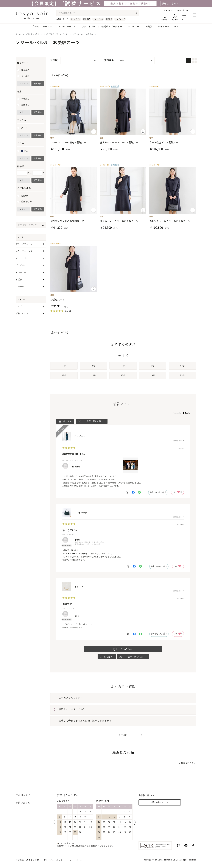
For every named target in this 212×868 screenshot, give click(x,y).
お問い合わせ (183, 11)
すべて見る (123, 735)
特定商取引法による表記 (27, 860)
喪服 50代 (87, 19)
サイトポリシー (77, 860)
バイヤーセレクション (169, 27)
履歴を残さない (189, 763)
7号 (123, 366)
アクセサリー (89, 27)
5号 (94, 366)
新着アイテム (22, 314)
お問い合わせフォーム (160, 802)
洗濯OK (25, 196)
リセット (24, 84)
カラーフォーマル (67, 27)
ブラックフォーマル (42, 27)
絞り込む (38, 84)
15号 (94, 375)
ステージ (20, 287)
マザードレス (98, 19)
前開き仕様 (26, 202)
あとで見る (94, 132)
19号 (153, 375)
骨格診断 (109, 19)
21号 (182, 375)
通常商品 (25, 70)
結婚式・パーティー (112, 27)
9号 (153, 366)
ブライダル (21, 265)
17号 (123, 375)
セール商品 (26, 76)
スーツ (24, 128)
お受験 (149, 27)
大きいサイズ (75, 19)
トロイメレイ (120, 19)
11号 (182, 366)
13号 (64, 375)
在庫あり (25, 105)
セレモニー (133, 27)
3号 (64, 366)
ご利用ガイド (167, 11)
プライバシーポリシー (54, 860)
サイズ (19, 306)
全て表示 (25, 99)
